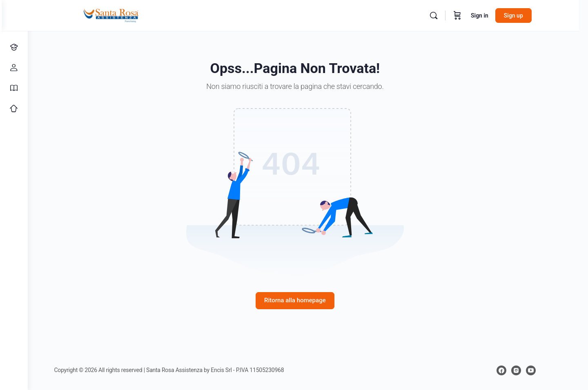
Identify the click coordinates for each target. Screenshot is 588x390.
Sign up (531, 16)
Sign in (497, 16)
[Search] (451, 16)
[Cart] (474, 16)
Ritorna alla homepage (308, 300)
